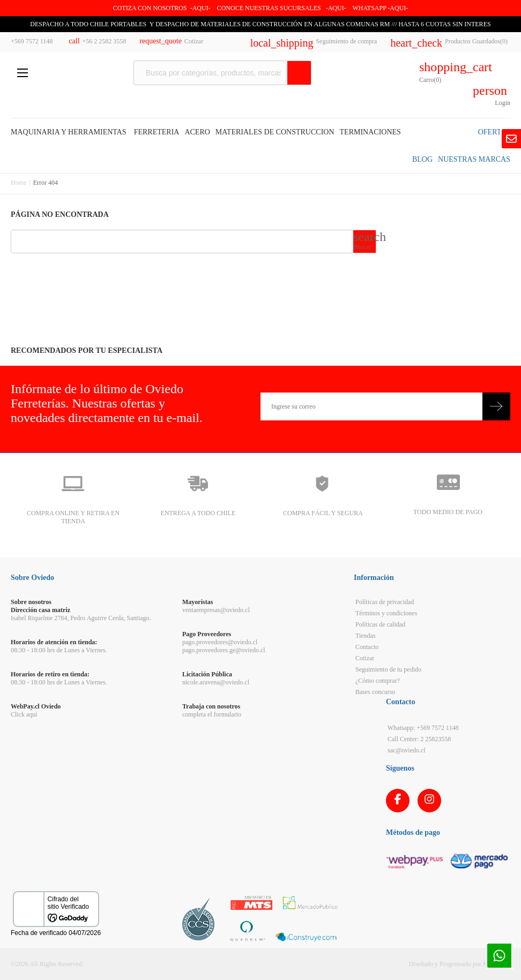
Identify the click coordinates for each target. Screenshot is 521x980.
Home (18, 183)
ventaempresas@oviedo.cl (216, 610)
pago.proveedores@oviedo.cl (220, 642)
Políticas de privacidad (385, 602)
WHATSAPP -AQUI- (380, 8)
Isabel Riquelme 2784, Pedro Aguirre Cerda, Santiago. (81, 618)
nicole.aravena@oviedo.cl (216, 682)
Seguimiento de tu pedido (388, 669)
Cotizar (365, 658)
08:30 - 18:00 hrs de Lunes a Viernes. (59, 650)
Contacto (367, 647)
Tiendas (366, 636)
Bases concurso (375, 692)
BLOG (422, 159)
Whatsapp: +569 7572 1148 (423, 728)
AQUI (336, 8)
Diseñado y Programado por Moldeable (460, 964)
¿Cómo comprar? (378, 681)
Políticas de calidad (380, 624)
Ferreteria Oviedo (79, 74)
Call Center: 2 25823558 (419, 739)
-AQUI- (200, 8)
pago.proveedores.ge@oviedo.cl (224, 650)
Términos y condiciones (386, 613)
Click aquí (24, 714)
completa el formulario (212, 714)
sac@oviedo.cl (407, 750)
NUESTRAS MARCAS (474, 159)
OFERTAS (494, 132)
